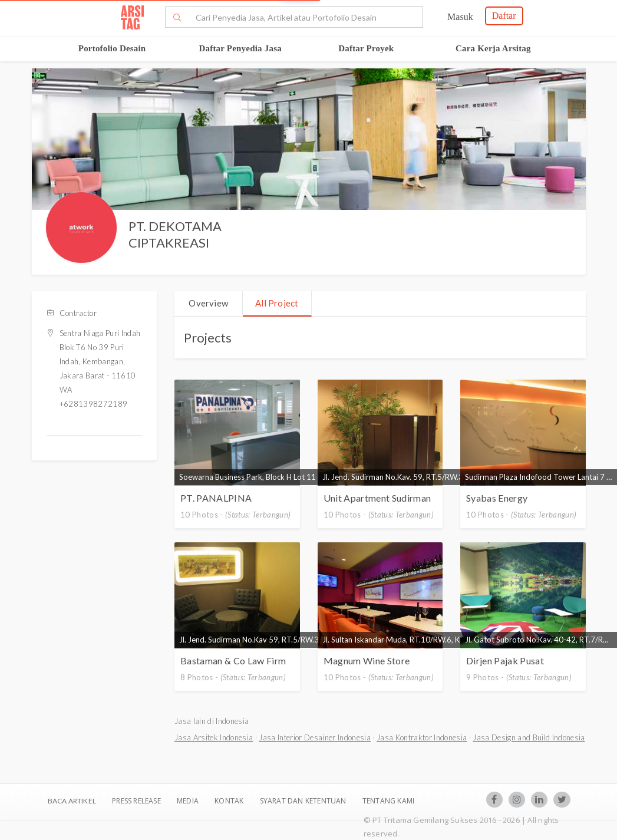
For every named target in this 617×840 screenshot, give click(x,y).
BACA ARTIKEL (72, 801)
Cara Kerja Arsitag (493, 48)
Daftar (504, 16)
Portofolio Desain (112, 48)
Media (189, 801)
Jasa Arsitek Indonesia (214, 737)
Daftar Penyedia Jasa (240, 48)
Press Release (136, 801)
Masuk (460, 17)
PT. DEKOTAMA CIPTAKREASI (175, 235)
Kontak (230, 801)
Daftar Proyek (366, 48)
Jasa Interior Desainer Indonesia (315, 737)
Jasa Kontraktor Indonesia (422, 737)
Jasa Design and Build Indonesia (529, 737)
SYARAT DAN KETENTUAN (304, 801)
